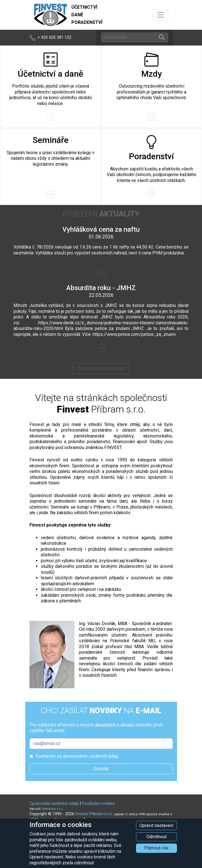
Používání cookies (98, 804)
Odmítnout (156, 837)
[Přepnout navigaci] (160, 15)
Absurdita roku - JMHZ (101, 288)
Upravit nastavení (156, 825)
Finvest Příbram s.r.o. (95, 814)
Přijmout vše (156, 848)
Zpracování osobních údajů (54, 804)
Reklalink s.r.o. (53, 809)
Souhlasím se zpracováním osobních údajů (77, 756)
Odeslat (101, 769)
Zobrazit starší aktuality (101, 369)
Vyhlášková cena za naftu (101, 229)
